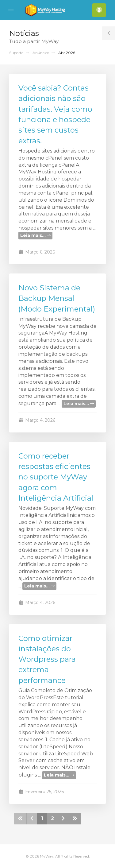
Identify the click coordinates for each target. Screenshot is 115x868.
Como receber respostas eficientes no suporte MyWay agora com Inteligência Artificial (56, 477)
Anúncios (41, 53)
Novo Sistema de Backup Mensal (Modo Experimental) (57, 298)
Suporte (16, 53)
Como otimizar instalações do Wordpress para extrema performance (47, 659)
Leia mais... (35, 235)
